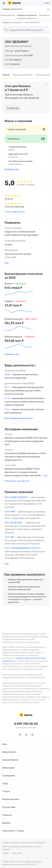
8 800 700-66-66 (26, 724)
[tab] (6, 75)
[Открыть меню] (4, 3)
